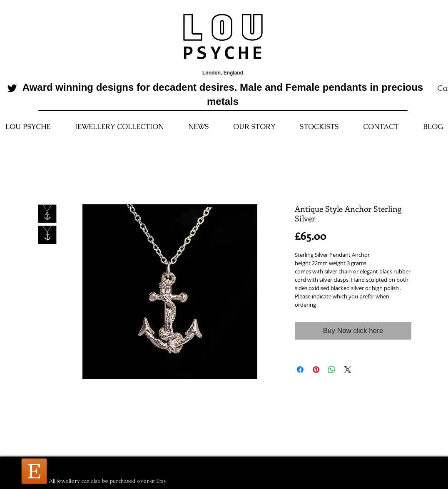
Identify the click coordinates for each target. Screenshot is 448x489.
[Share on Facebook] (300, 370)
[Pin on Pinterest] (316, 370)
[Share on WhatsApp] (332, 370)
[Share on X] (348, 370)
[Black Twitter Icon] (12, 88)
